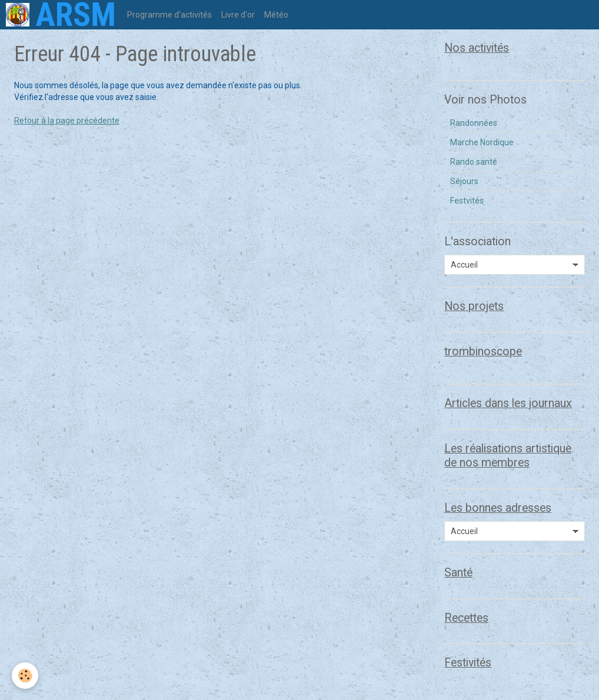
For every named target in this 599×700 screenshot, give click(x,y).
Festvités (467, 201)
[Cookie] (25, 676)
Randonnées (474, 123)
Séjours (464, 181)
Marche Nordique (482, 142)
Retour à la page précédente (67, 121)
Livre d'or (238, 15)
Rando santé (474, 162)
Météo (276, 15)
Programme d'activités (169, 15)
